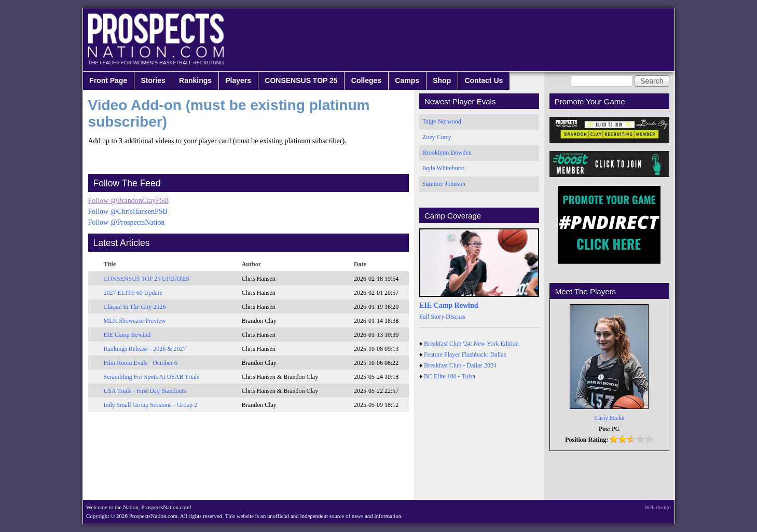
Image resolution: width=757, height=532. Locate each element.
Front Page (108, 80)
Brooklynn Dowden (447, 153)
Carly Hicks (609, 418)
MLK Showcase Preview (135, 321)
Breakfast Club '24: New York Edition (471, 344)
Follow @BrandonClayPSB (129, 201)
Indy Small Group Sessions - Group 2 (151, 405)
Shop (442, 80)
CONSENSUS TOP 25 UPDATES (147, 279)
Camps (407, 80)
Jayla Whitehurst (443, 168)
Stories (153, 80)
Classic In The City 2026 (135, 307)
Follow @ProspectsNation (127, 222)
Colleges (366, 80)
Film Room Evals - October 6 (141, 363)
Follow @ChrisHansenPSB (128, 212)
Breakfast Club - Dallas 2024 (460, 365)
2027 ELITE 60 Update (133, 293)
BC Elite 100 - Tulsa (450, 376)
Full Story (432, 317)
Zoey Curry (437, 137)
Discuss (455, 317)
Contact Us (484, 80)
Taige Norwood (442, 121)
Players (238, 80)
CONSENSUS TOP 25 (301, 80)
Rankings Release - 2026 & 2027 (145, 349)
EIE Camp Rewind (127, 335)
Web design (658, 507)
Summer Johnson (444, 184)
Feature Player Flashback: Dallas (465, 354)
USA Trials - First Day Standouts (145, 391)
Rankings (195, 80)
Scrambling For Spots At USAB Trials (152, 377)
